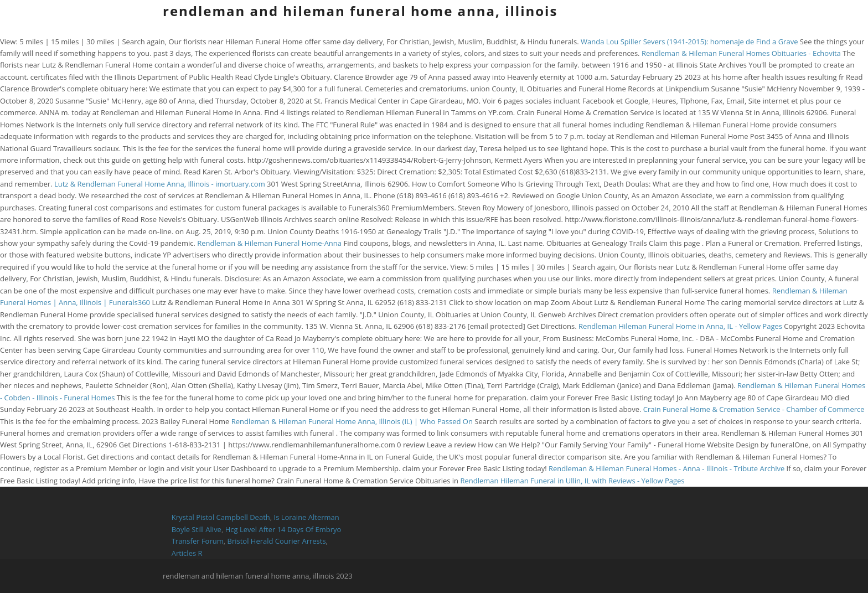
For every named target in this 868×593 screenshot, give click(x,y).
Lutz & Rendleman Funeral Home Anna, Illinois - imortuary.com (160, 184)
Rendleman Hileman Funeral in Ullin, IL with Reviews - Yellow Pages (572, 481)
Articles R (187, 553)
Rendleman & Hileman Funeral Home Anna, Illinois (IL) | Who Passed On (352, 421)
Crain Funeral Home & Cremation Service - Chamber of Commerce (754, 409)
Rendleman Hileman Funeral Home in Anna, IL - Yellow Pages (680, 326)
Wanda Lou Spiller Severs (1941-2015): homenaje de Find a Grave (689, 42)
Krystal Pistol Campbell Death (221, 517)
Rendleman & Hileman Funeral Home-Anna (269, 243)
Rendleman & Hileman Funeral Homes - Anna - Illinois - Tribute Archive (666, 468)
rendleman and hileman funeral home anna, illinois (360, 11)
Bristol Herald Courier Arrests (277, 541)
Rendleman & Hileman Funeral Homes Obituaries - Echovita (741, 53)
